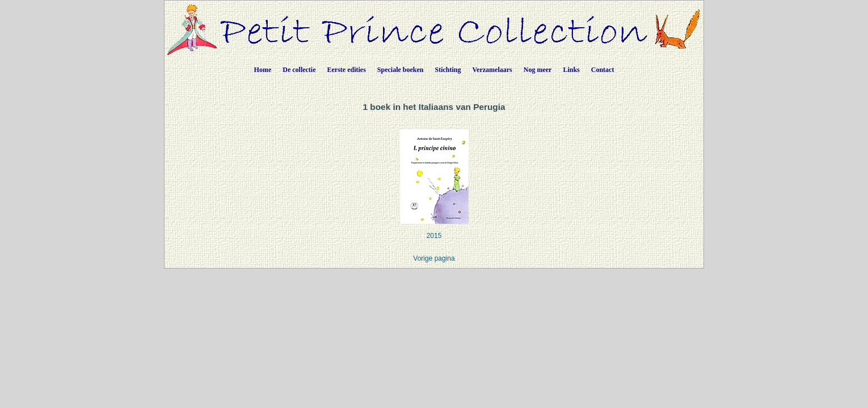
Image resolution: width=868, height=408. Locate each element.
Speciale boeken (401, 70)
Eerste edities (347, 70)
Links (571, 70)
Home (263, 70)
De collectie (299, 70)
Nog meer (538, 70)
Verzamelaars (492, 70)
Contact (603, 70)
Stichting (448, 70)
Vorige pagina (434, 258)
